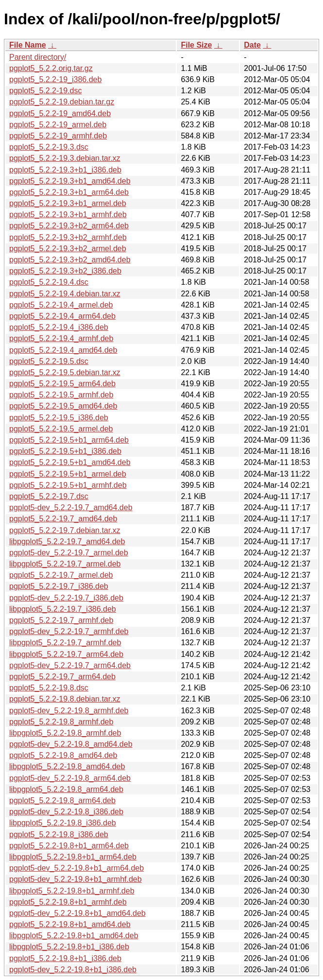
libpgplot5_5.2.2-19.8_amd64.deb (67, 766)
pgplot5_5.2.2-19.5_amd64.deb (63, 406)
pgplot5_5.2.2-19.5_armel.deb (61, 429)
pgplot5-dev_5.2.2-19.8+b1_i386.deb (73, 970)
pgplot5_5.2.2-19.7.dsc (49, 496)
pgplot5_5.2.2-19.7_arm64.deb (62, 677)
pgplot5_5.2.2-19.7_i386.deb (59, 586)
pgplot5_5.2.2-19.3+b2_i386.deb (65, 271)
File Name (28, 45)
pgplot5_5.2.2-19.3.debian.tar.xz (65, 158)
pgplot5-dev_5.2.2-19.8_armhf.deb (69, 711)
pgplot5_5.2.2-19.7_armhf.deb (61, 620)
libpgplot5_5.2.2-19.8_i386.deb (63, 823)
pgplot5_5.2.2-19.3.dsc (49, 147)
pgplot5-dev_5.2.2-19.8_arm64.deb (70, 778)
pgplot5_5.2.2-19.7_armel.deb (61, 575)
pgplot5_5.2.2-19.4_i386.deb (59, 327)
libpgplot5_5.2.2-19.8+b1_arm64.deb (73, 857)
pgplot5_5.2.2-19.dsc (45, 91)
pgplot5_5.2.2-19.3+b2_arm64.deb (69, 226)
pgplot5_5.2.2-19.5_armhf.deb (61, 395)
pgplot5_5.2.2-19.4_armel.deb (61, 305)
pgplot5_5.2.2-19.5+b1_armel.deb (68, 474)
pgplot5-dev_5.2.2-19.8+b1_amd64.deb (77, 913)
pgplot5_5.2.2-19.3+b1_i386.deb (65, 170)
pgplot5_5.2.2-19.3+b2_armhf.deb (68, 237)
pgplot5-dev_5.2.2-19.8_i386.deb (66, 812)
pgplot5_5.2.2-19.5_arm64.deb (62, 384)
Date (252, 45)
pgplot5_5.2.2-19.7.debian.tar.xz (65, 530)
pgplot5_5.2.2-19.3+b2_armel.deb (68, 249)
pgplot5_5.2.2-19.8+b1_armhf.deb (68, 902)
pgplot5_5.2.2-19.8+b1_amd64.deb (70, 924)
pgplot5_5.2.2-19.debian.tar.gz (62, 102)
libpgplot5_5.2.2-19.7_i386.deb (63, 609)
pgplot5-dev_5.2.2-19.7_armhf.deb (69, 631)
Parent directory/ (38, 57)
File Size (196, 45)
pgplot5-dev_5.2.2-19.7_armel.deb (69, 553)
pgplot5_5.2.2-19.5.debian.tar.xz (65, 372)
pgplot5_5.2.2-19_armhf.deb (58, 136)
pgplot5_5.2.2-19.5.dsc (49, 361)
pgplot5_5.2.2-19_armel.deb (58, 125)
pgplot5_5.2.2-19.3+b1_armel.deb (68, 203)
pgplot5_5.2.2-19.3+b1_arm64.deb (69, 192)
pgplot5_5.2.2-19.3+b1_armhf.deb (68, 215)
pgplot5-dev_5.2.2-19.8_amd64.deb (71, 744)
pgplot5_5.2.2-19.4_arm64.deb (62, 316)
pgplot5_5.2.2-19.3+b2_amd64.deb (70, 260)
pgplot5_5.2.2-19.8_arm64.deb (62, 800)
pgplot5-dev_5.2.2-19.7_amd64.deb (71, 507)
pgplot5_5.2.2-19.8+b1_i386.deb (65, 958)
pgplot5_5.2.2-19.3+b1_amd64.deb (70, 181)
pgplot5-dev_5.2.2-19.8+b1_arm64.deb (76, 868)
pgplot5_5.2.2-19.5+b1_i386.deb (65, 451)
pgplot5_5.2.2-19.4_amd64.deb (63, 350)
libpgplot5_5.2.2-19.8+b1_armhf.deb (72, 891)
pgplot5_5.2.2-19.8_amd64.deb (63, 755)
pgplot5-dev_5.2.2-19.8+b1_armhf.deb (76, 879)
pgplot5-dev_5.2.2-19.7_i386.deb (66, 598)
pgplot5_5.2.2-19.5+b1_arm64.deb (69, 440)
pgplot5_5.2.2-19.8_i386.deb (59, 834)
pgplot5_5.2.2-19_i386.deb (55, 79)
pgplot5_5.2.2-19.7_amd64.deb (63, 519)
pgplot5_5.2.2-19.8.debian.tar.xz (65, 699)
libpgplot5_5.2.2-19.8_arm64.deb (66, 789)
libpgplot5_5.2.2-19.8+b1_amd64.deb (74, 936)
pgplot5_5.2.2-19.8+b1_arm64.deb (69, 846)
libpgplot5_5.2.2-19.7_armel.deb (65, 564)
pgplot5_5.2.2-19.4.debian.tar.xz (65, 294)
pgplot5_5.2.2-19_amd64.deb (60, 113)
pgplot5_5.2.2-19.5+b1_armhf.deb (68, 485)
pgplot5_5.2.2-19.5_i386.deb (59, 418)
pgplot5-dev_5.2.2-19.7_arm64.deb (70, 665)
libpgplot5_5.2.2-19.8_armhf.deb (65, 733)
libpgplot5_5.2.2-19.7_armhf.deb (65, 643)
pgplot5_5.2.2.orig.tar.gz (51, 68)
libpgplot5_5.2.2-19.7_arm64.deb (66, 654)
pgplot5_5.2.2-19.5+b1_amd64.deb (70, 462)
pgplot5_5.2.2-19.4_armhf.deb (61, 338)
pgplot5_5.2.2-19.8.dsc (49, 688)
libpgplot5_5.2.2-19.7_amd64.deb (67, 542)
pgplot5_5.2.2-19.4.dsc (49, 282)
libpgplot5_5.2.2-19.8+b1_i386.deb (69, 947)
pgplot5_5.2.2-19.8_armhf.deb (61, 722)
